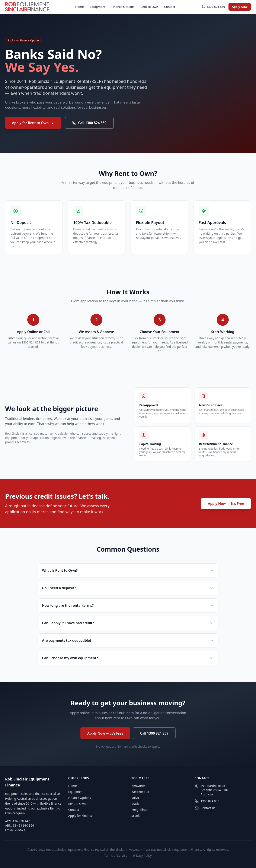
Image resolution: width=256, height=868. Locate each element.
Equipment (98, 7)
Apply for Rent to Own (33, 123)
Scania (136, 816)
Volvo (135, 798)
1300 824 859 (213, 7)
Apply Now (240, 7)
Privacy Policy (142, 856)
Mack (135, 804)
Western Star (140, 792)
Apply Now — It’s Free (226, 504)
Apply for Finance (80, 816)
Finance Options (123, 7)
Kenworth (138, 786)
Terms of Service (116, 856)
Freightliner (140, 810)
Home (79, 7)
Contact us (208, 808)
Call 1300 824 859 (89, 123)
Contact (170, 7)
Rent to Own (149, 7)
